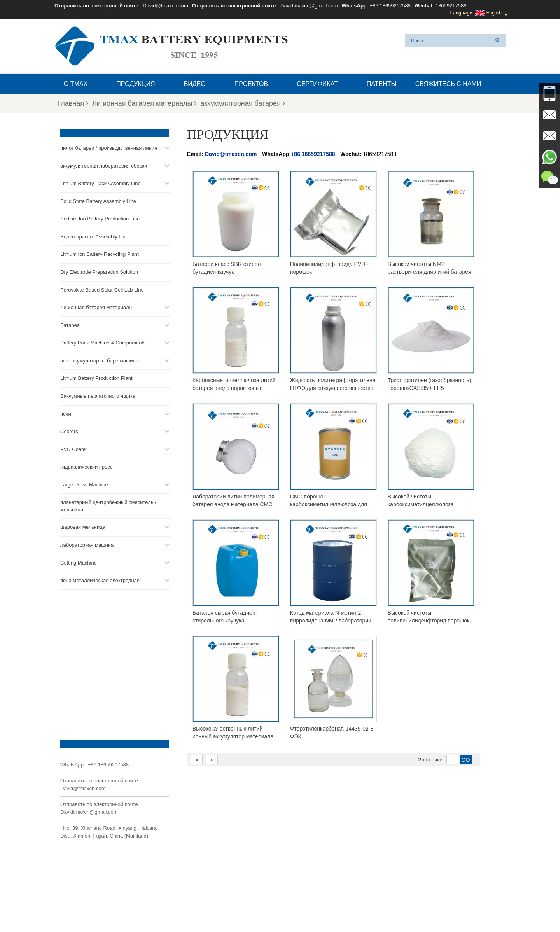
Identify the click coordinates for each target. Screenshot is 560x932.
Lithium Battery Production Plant (96, 377)
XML (265, 908)
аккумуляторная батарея (242, 103)
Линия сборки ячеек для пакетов (307, 870)
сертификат (317, 84)
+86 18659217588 (390, 6)
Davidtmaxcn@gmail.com (309, 6)
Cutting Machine (79, 561)
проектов (251, 84)
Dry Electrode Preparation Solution (99, 271)
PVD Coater (74, 448)
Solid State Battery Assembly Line (98, 200)
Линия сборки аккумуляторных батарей (314, 833)
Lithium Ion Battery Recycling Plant (100, 253)
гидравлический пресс (86, 466)
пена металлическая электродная (100, 579)
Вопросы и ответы (328, 908)
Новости (204, 908)
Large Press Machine (84, 483)
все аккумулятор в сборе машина (99, 359)
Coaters (69, 430)
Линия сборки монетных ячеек (304, 842)
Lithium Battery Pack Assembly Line (101, 182)
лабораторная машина (87, 544)
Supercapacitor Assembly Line (94, 235)
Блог (417, 908)
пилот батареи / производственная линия (109, 147)
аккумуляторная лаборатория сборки (104, 164)
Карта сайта (237, 908)
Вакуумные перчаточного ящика (98, 395)
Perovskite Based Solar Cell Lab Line (102, 288)
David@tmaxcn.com (165, 6)
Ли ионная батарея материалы (144, 103)
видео (195, 84)
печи (66, 412)
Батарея (70, 324)
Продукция (136, 84)
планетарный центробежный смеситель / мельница (108, 505)
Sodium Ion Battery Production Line (100, 218)
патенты (382, 84)
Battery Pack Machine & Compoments (103, 342)
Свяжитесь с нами (448, 84)
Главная (73, 103)
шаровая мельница (83, 526)
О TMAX (76, 84)
